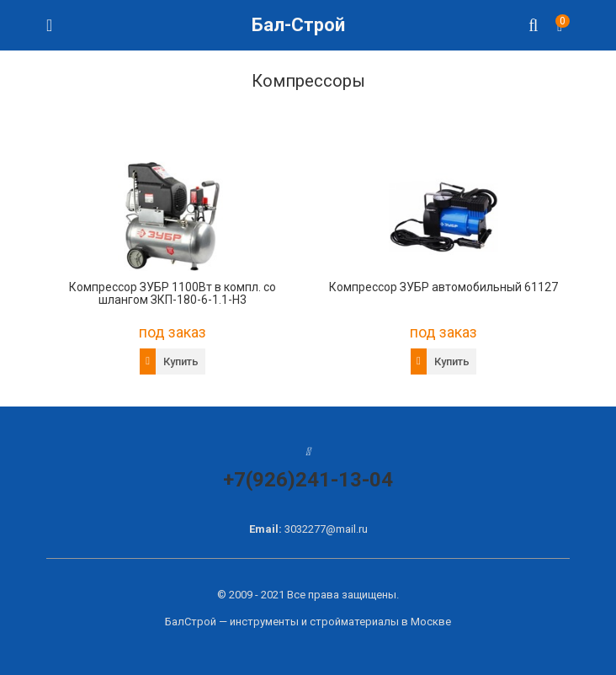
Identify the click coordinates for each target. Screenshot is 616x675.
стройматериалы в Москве (380, 622)
